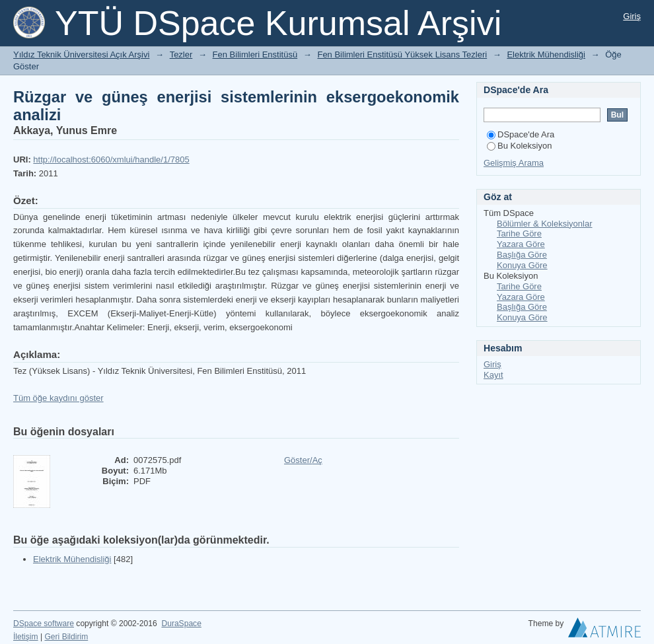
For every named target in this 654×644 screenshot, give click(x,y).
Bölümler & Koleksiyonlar (545, 224)
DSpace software (44, 624)
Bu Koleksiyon (519, 146)
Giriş (632, 16)
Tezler (181, 54)
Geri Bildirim (66, 637)
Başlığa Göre (522, 255)
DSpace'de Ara (521, 134)
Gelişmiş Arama (514, 163)
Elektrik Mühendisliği (546, 54)
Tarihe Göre (519, 233)
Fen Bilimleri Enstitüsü (255, 54)
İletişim (26, 637)
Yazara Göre (521, 244)
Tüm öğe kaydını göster (58, 398)
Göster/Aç (303, 460)
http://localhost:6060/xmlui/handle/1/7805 (111, 160)
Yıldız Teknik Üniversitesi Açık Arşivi (81, 54)
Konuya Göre (522, 265)
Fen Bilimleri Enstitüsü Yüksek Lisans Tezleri (402, 54)
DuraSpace (181, 624)
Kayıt (493, 375)
